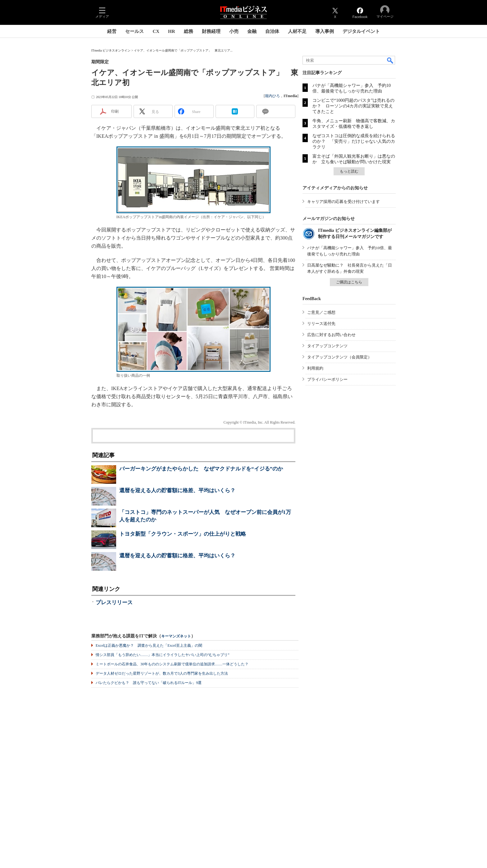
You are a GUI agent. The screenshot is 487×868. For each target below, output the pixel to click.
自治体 (272, 31)
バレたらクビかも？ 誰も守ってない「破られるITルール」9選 (149, 683)
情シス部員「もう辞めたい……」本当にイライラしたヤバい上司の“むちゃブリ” (163, 655)
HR (172, 31)
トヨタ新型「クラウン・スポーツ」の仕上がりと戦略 (183, 534)
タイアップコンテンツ (327, 346)
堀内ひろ (272, 96)
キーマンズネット (176, 636)
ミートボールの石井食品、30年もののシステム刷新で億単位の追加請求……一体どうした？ (172, 664)
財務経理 (211, 31)
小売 (234, 31)
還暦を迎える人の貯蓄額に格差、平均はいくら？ (177, 490)
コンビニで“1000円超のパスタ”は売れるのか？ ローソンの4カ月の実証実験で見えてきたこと (353, 106)
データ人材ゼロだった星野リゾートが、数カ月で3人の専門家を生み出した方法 (162, 673)
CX (156, 31)
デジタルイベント (361, 31)
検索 (390, 60)
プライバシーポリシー (327, 379)
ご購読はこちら (349, 282)
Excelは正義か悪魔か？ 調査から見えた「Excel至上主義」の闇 (149, 645)
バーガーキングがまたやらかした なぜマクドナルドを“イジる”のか (201, 469)
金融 (252, 31)
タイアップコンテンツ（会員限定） (339, 357)
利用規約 (315, 368)
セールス (134, 31)
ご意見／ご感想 (321, 312)
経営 (112, 31)
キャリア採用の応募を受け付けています (344, 202)
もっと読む (349, 171)
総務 (189, 31)
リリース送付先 (321, 324)
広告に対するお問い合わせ (331, 335)
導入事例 (325, 31)
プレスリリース (114, 603)
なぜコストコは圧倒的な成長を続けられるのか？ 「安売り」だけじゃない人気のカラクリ (354, 141)
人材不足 (297, 31)
